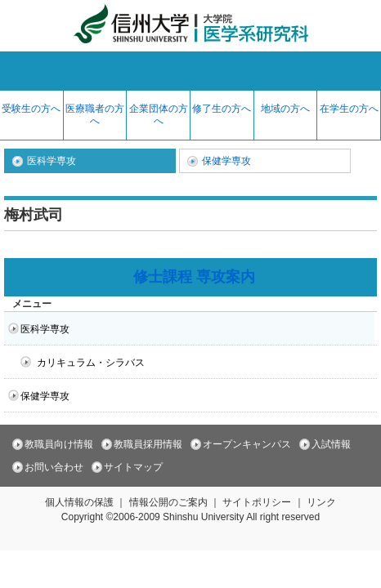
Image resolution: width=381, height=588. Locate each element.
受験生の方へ (31, 109)
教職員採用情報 (148, 444)
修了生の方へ (222, 109)
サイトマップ (133, 467)
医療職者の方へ (95, 115)
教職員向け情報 (59, 444)
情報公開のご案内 (168, 502)
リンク (321, 502)
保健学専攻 (226, 161)
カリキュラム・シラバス (91, 363)
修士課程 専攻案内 (194, 277)
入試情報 (331, 444)
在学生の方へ (349, 109)
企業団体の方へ (159, 115)
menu (190, 71)
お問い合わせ (54, 467)
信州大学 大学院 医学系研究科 (190, 26)
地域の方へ (285, 109)
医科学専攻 (52, 161)
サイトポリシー (257, 502)
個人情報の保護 (79, 502)
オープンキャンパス (247, 444)
